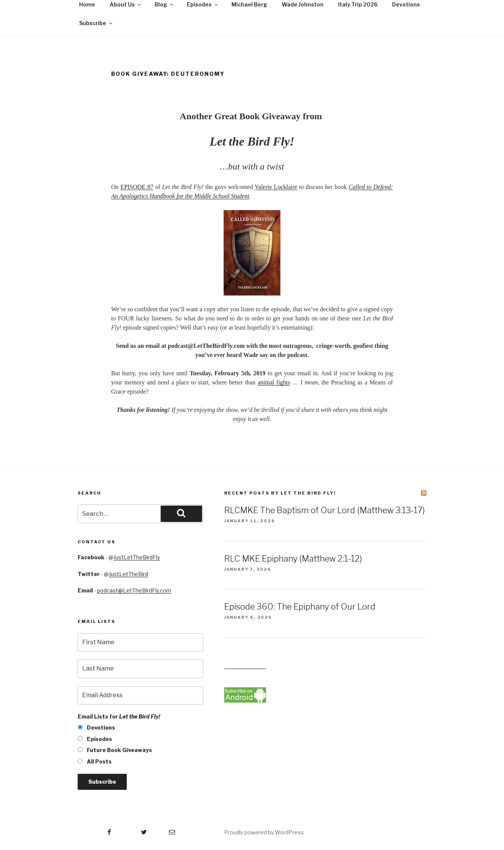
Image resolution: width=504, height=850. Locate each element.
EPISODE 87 (137, 187)
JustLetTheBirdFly (137, 557)
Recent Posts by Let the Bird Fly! (280, 493)
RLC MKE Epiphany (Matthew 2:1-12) (293, 559)
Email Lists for (119, 716)
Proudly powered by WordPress (264, 832)
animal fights (274, 382)
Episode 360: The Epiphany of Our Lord (300, 607)
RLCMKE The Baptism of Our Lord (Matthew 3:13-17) (325, 510)
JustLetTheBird (128, 574)
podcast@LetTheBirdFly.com (134, 590)
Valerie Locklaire (276, 187)
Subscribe (96, 23)
